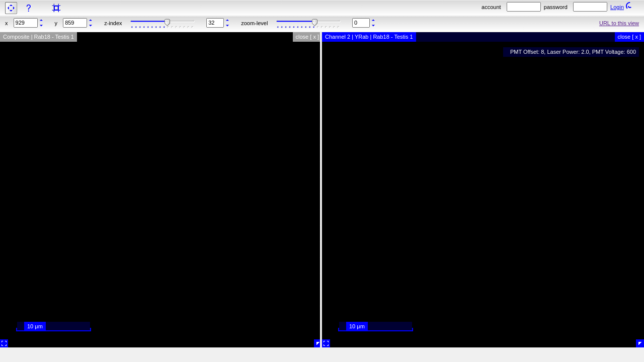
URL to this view (619, 23)
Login (617, 7)
